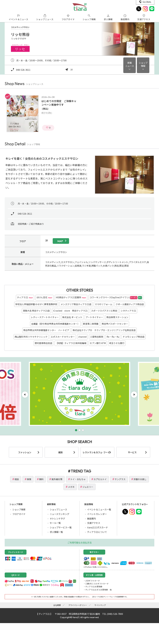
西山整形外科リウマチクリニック (31, 337)
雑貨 (60, 452)
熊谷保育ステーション (117, 317)
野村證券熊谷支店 (43, 343)
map (60, 241)
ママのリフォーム (104, 304)
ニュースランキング (59, 514)
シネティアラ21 (128, 311)
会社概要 (57, 605)
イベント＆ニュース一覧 (99, 509)
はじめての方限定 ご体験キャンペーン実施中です (59, 103)
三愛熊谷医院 (97, 337)
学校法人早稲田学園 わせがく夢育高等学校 (36, 304)
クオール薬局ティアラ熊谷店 (130, 304)
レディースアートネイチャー (45, 317)
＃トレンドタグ (57, 518)
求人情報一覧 (56, 532)
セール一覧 (55, 523)
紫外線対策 (57, 479)
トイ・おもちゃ (78, 479)
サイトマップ (100, 605)
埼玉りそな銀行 (117, 343)
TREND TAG (81, 471)
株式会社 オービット (72, 317)
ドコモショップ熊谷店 (134, 337)
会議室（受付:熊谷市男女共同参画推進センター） (55, 324)
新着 (130, 64)
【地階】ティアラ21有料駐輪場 (71, 343)
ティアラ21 (25, 298)
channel (82, 337)
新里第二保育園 (91, 324)
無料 (41, 479)
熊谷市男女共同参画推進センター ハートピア (46, 330)
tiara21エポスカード (98, 527)
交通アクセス (94, 523)
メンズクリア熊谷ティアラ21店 (76, 304)
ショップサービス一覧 (61, 527)
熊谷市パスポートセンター (115, 324)
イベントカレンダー (97, 514)
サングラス (120, 479)
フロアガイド (19, 514)
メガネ (71, 487)
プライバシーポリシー (78, 605)
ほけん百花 (44, 298)
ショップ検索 (19, 509)
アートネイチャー (94, 317)
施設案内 (92, 518)
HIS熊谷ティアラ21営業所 (71, 298)
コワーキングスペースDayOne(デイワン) (116, 297)
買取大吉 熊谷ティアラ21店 (36, 311)
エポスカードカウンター (63, 337)
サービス (132, 452)
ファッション (25, 452)
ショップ (143, 64)
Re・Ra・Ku (113, 337)
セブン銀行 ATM (98, 343)
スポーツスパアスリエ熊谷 (104, 311)
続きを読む (47, 113)
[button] (76, 430)
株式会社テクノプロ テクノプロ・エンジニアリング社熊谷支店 (104, 330)
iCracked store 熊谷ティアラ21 (70, 311)
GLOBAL (147, 2)
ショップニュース (58, 509)
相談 (17, 479)
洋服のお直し (140, 479)
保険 (29, 479)
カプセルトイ (100, 479)
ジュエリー (88, 487)
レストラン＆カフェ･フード (96, 452)
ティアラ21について (97, 532)
